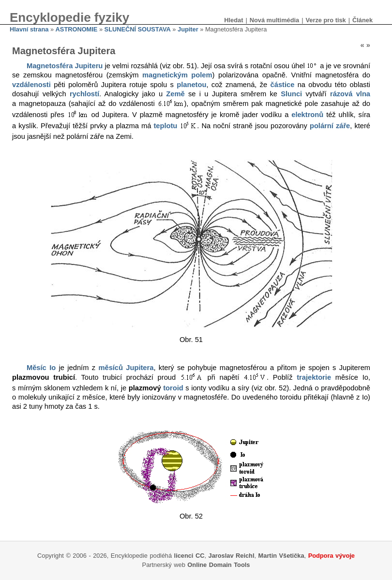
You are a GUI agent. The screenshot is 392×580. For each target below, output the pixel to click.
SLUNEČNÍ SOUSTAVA (138, 29)
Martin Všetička (281, 556)
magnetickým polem (177, 75)
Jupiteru (89, 66)
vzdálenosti (31, 85)
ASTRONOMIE (77, 29)
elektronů (307, 115)
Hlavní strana (29, 29)
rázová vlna (350, 94)
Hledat (234, 20)
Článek (362, 20)
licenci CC (189, 556)
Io (53, 368)
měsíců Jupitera (126, 368)
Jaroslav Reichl (232, 556)
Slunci (291, 94)
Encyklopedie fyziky (69, 17)
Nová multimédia (274, 20)
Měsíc (37, 368)
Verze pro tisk (325, 20)
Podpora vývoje (332, 556)
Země (175, 94)
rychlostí (84, 94)
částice (283, 85)
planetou (191, 85)
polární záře (330, 126)
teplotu (165, 126)
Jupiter (188, 29)
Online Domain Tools (219, 565)
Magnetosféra (50, 66)
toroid (173, 388)
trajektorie (314, 377)
